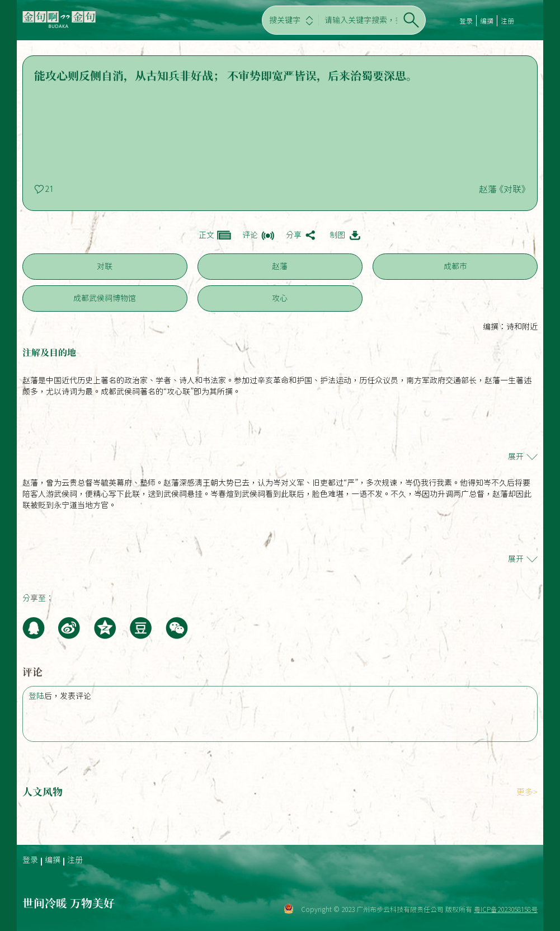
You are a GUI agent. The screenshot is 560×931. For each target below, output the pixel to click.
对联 (105, 266)
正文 (206, 235)
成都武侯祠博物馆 (105, 298)
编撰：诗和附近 (510, 327)
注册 (507, 21)
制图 (337, 235)
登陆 (36, 696)
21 (49, 189)
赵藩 (280, 266)
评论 (250, 235)
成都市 (455, 266)
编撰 (487, 21)
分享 (294, 235)
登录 (466, 21)
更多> (527, 792)
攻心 (280, 298)
